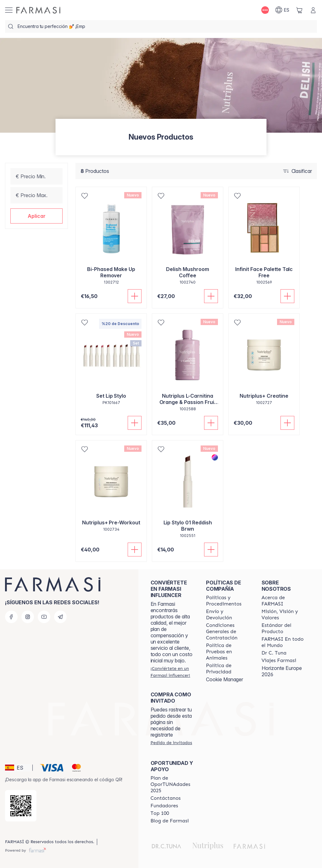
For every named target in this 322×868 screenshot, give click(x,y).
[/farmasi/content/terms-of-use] (228, 632)
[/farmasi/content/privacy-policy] (228, 669)
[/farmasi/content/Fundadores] (164, 806)
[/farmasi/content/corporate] (284, 642)
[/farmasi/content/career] (279, 661)
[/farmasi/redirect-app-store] (21, 806)
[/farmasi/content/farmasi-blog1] (170, 821)
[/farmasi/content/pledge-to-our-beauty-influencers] (274, 653)
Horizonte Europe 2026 (282, 671)
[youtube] (44, 617)
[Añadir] (135, 296)
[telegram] (60, 617)
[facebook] (11, 617)
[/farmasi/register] (173, 672)
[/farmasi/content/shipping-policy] (228, 615)
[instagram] (28, 617)
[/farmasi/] (38, 10)
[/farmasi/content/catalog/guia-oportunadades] (173, 784)
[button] (36, 216)
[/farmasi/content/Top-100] (160, 813)
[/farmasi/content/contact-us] (166, 798)
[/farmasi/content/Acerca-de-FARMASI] (284, 601)
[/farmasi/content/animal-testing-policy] (228, 652)
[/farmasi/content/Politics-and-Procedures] (228, 601)
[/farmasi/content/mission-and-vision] (284, 615)
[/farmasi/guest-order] (171, 743)
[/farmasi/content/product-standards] (284, 628)
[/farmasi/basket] (299, 10)
